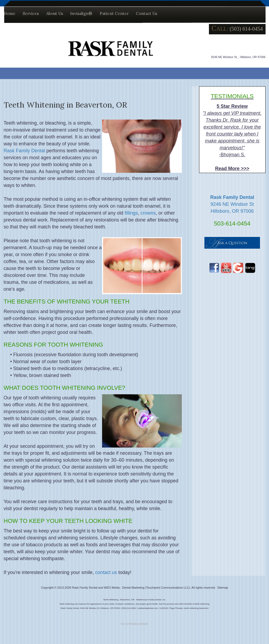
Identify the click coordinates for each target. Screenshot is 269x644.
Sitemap (223, 588)
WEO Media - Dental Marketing (124, 588)
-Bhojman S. (232, 132)
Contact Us (146, 13)
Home (10, 13)
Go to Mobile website (135, 624)
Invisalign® (81, 13)
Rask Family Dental (24, 151)
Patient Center (114, 13)
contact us (106, 572)
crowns (148, 213)
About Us (55, 13)
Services (31, 13)
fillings (131, 213)
